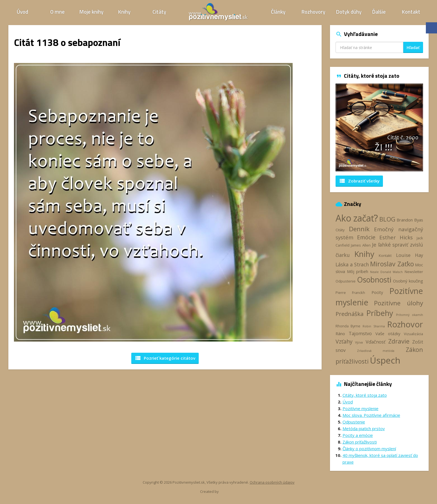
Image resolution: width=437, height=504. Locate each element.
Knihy (124, 12)
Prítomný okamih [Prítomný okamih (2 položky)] (410, 315)
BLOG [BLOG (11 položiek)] (387, 219)
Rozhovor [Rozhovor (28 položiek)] (405, 324)
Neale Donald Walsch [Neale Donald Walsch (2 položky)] (386, 272)
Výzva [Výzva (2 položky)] (359, 342)
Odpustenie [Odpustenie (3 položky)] (346, 281)
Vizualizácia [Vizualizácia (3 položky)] (413, 334)
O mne (57, 12)
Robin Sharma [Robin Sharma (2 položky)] (374, 326)
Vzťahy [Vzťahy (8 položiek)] (344, 341)
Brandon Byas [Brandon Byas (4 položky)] (410, 220)
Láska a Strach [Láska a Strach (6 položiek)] (352, 264)
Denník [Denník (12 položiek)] (359, 229)
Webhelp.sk (229, 492)
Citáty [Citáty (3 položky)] (340, 230)
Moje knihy (91, 12)
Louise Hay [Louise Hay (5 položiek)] (410, 255)
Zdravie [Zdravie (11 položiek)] (399, 341)
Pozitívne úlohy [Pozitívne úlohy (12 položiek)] (399, 303)
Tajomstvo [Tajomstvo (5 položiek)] (360, 333)
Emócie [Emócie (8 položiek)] (366, 237)
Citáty (159, 12)
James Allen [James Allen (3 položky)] (361, 245)
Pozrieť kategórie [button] (165, 358)
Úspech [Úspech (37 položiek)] (385, 360)
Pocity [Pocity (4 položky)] (377, 292)
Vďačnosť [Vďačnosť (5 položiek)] (376, 342)
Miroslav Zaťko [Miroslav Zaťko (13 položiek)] (392, 264)
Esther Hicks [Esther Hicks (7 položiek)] (396, 237)
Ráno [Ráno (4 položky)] (340, 333)
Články (278, 12)
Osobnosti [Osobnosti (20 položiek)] (374, 280)
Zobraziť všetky (359, 181)
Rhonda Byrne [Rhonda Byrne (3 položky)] (348, 326)
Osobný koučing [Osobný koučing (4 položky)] (408, 281)
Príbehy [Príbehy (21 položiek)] (380, 313)
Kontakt (411, 12)
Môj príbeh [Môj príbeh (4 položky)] (358, 271)
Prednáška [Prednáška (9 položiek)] (349, 314)
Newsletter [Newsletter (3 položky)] (414, 272)
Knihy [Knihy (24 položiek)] (364, 254)
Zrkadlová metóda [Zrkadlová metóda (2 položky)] (376, 351)
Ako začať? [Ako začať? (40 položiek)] (357, 218)
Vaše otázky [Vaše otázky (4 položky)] (388, 333)
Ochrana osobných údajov (272, 482)
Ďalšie (379, 12)
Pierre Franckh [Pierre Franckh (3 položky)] (350, 293)
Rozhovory (313, 12)
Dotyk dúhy (349, 12)
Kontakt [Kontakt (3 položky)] (385, 255)
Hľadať (413, 48)
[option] (379, 127)
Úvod (22, 12)
